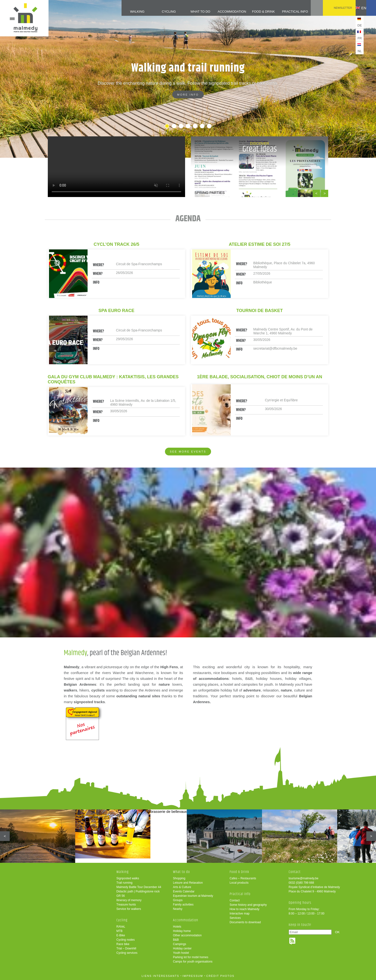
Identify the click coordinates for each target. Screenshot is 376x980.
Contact (234, 900)
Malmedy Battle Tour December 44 (139, 887)
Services (235, 918)
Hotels (177, 927)
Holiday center (182, 948)
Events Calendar (184, 891)
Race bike (123, 944)
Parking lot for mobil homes (191, 957)
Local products (239, 883)
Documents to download (245, 922)
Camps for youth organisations (193, 962)
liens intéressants (160, 976)
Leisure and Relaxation (188, 883)
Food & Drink (256, 12)
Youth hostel (181, 953)
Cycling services (127, 953)
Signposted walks (128, 878)
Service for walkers (129, 909)
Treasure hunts (126, 905)
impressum (193, 976)
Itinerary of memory (129, 900)
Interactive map (239, 914)
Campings (180, 944)
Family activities (183, 905)
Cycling (160, 12)
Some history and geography (248, 905)
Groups (178, 900)
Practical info (287, 12)
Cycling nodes (126, 940)
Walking (128, 12)
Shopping (179, 878)
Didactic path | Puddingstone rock (138, 891)
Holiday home (182, 931)
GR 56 (121, 896)
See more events (188, 452)
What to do (192, 12)
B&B (176, 940)
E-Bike (121, 935)
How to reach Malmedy (244, 909)
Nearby (178, 909)
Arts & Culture (182, 887)
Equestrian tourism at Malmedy (193, 896)
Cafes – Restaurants (243, 878)
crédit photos (220, 976)
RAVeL (121, 927)
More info (188, 95)
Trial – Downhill (126, 948)
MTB (119, 931)
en (357, 8)
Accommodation (224, 12)
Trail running (124, 883)
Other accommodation (187, 935)
